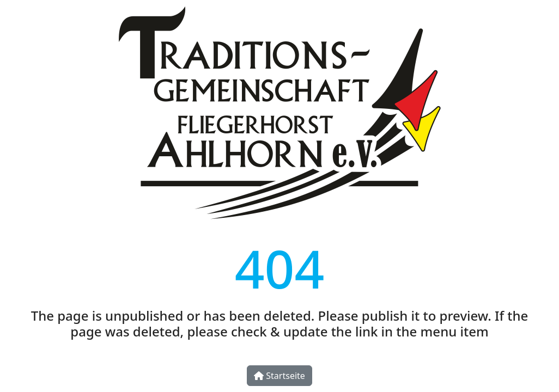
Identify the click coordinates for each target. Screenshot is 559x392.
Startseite (279, 376)
